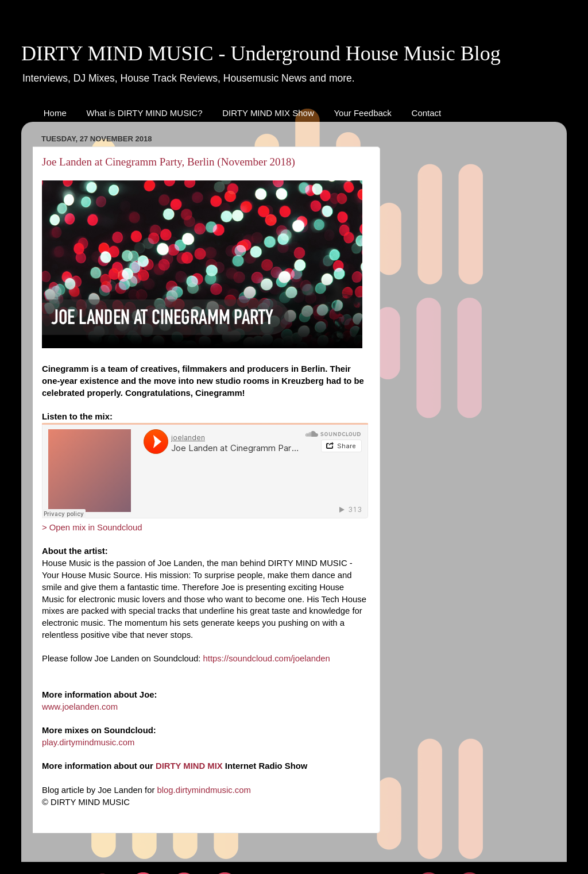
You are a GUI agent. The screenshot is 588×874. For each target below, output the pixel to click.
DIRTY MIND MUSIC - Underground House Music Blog (261, 53)
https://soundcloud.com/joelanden (267, 659)
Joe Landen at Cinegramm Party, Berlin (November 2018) (169, 162)
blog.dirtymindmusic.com (204, 790)
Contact (427, 113)
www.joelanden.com (80, 707)
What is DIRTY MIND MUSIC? (145, 113)
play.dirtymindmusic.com (88, 742)
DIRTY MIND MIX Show (268, 113)
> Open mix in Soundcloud (92, 528)
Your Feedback (362, 113)
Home (55, 113)
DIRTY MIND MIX (189, 766)
